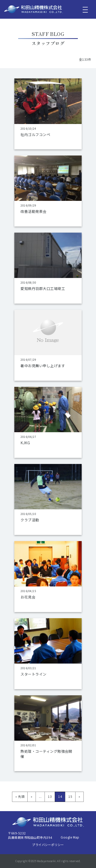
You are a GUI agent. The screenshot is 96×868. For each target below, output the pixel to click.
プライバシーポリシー (48, 845)
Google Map (70, 837)
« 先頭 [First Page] (20, 796)
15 (70, 796)
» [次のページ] (79, 796)
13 (50, 796)
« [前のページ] (31, 796)
